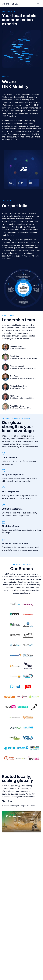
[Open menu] (38, 4)
